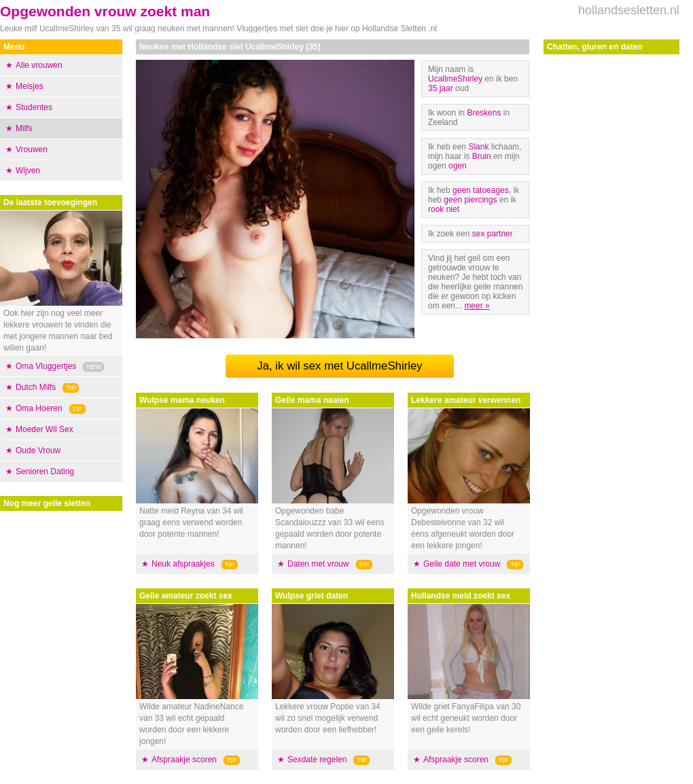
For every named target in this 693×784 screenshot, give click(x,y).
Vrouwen (32, 149)
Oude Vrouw (38, 450)
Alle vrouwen (39, 65)
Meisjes (30, 86)
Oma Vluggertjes (46, 366)
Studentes (34, 107)
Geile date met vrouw (462, 564)
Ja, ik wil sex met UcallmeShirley (339, 366)
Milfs (24, 128)
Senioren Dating (45, 471)
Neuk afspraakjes (183, 564)
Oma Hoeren (39, 408)
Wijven (28, 171)
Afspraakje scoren (184, 760)
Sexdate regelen (317, 760)
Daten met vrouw (318, 564)
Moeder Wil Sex (45, 429)
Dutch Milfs (36, 387)
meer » (477, 306)
